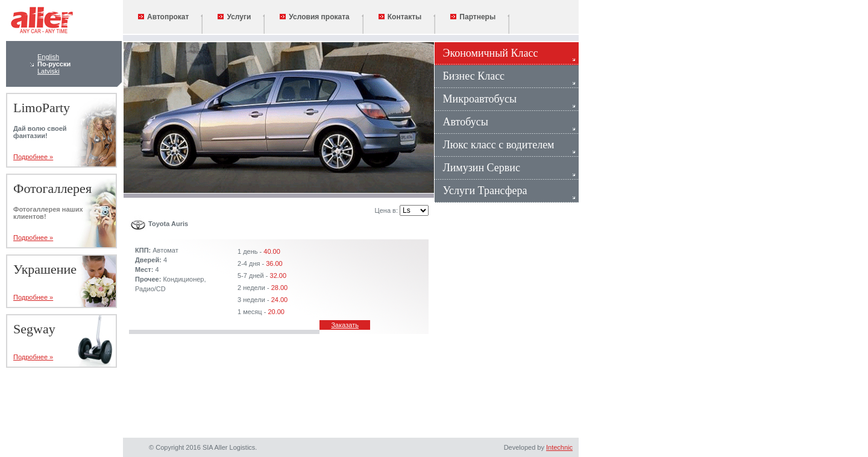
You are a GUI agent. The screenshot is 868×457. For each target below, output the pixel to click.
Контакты (400, 17)
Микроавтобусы (476, 99)
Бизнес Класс (470, 76)
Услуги (234, 17)
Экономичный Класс (486, 53)
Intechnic (559, 447)
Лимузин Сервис (477, 168)
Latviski (49, 71)
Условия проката (314, 17)
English (48, 57)
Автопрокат (163, 17)
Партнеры (473, 17)
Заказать (345, 325)
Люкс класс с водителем (495, 145)
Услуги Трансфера (481, 191)
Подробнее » (33, 157)
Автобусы (461, 122)
